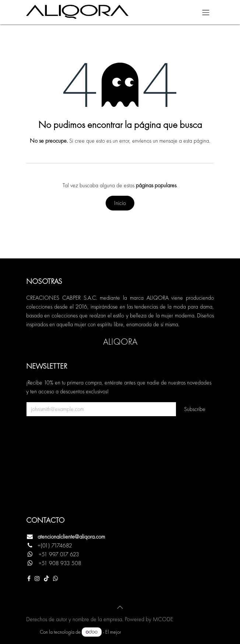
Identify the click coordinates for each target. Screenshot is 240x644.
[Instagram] (37, 578)
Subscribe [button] (195, 409)
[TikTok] (46, 578)
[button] (120, 607)
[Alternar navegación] (206, 12)
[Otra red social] (56, 578)
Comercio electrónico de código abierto (161, 632)
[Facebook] (29, 578)
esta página (196, 141)
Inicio (120, 203)
